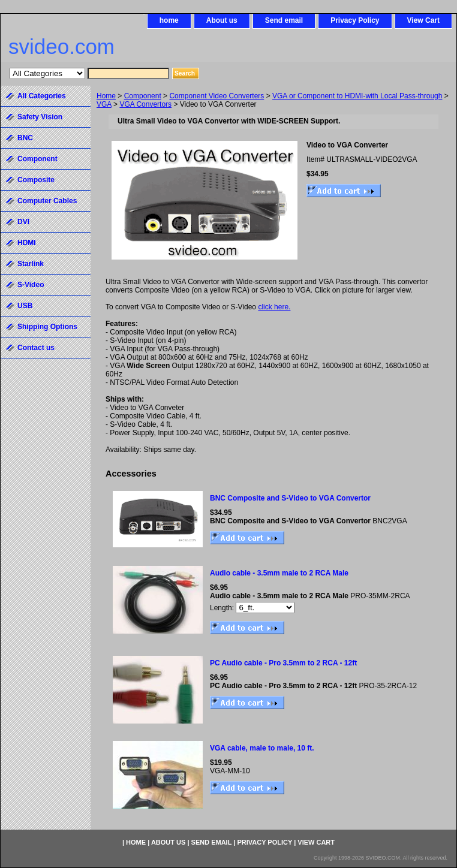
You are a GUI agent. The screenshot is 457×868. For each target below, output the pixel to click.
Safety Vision (40, 117)
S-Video (31, 285)
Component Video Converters (217, 96)
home (169, 20)
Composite (36, 180)
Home (106, 96)
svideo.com (61, 46)
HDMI (27, 243)
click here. (274, 307)
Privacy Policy (355, 20)
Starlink (31, 264)
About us (222, 20)
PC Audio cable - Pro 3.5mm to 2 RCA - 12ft (283, 663)
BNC (25, 138)
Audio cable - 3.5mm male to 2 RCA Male (279, 573)
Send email (284, 20)
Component (143, 96)
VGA (104, 104)
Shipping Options (47, 327)
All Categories (42, 96)
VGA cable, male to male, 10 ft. (262, 748)
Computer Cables (47, 201)
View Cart (423, 20)
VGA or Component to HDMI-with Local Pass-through (357, 96)
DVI (23, 222)
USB (25, 306)
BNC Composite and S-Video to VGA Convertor (290, 498)
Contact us (36, 348)
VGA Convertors (145, 104)
